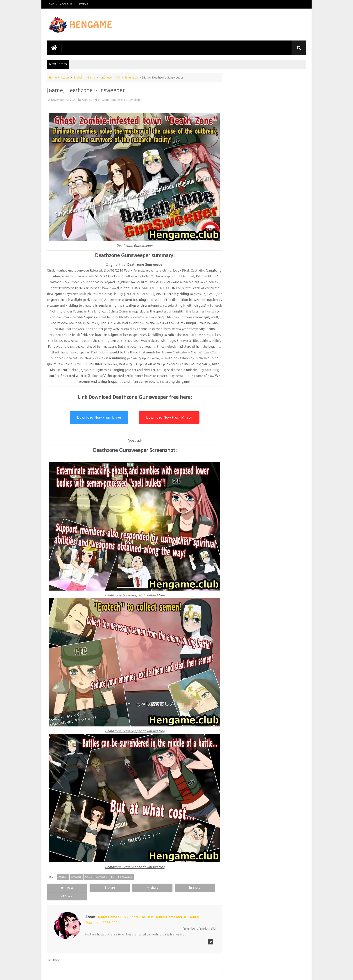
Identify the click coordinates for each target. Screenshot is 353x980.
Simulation (131, 77)
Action (65, 77)
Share (98, 893)
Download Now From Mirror (166, 423)
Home (50, 4)
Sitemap (83, 4)
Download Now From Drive (98, 423)
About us (66, 4)
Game (91, 77)
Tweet (63, 893)
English (78, 77)
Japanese (106, 77)
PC (118, 77)
